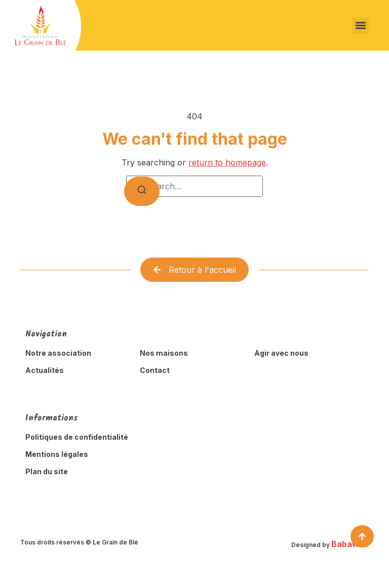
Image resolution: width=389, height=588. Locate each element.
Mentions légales (57, 454)
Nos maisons (164, 353)
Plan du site (47, 471)
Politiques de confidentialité (77, 437)
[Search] (142, 191)
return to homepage (227, 162)
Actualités (45, 370)
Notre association (58, 353)
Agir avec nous (281, 353)
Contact (155, 370)
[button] (360, 26)
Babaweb (350, 544)
